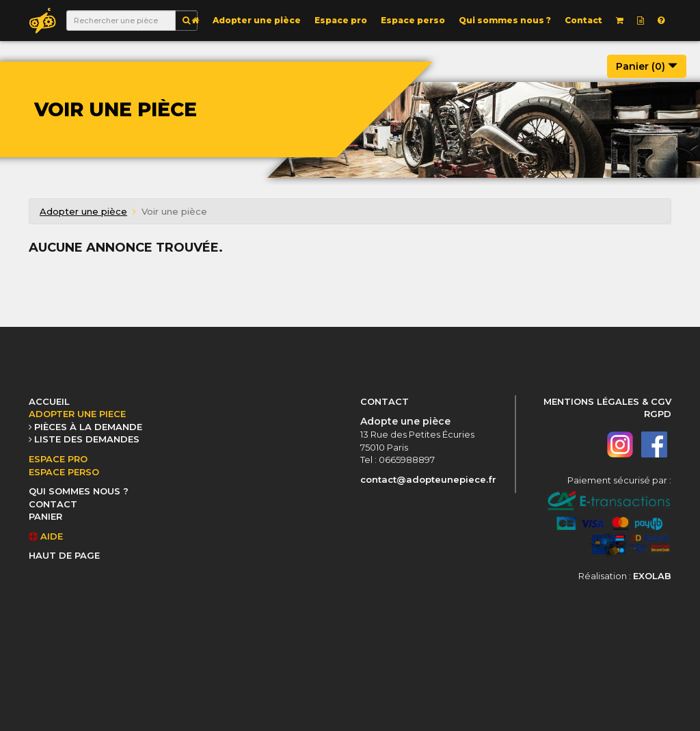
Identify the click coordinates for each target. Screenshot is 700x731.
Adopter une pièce (257, 20)
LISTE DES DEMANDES (87, 439)
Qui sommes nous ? (505, 20)
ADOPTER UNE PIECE (77, 414)
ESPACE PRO (58, 459)
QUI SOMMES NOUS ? (79, 491)
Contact (583, 20)
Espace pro (341, 20)
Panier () (647, 66)
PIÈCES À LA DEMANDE (88, 427)
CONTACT (53, 504)
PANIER (45, 516)
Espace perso (413, 20)
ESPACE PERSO (64, 472)
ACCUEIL (49, 401)
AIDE (46, 536)
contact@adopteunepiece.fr (428, 479)
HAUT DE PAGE (64, 555)
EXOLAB (652, 576)
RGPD (658, 414)
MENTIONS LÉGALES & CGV (607, 401)
